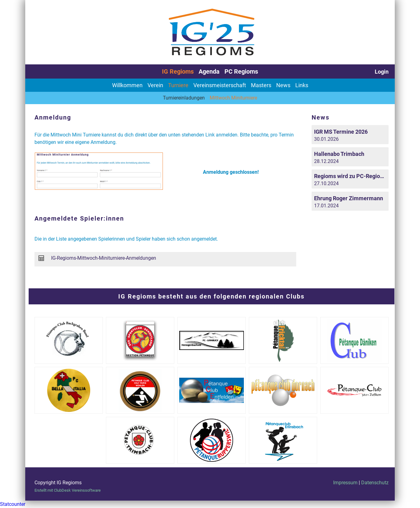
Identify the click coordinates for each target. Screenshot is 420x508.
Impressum (345, 483)
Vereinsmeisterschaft (220, 85)
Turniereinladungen (184, 98)
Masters (261, 85)
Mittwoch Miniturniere (233, 98)
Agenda (209, 71)
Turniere (178, 85)
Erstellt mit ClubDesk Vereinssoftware (68, 490)
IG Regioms (178, 71)
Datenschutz (375, 483)
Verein (155, 85)
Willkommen (127, 85)
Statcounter (13, 504)
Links (302, 85)
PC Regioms (241, 71)
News (283, 85)
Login (382, 72)
